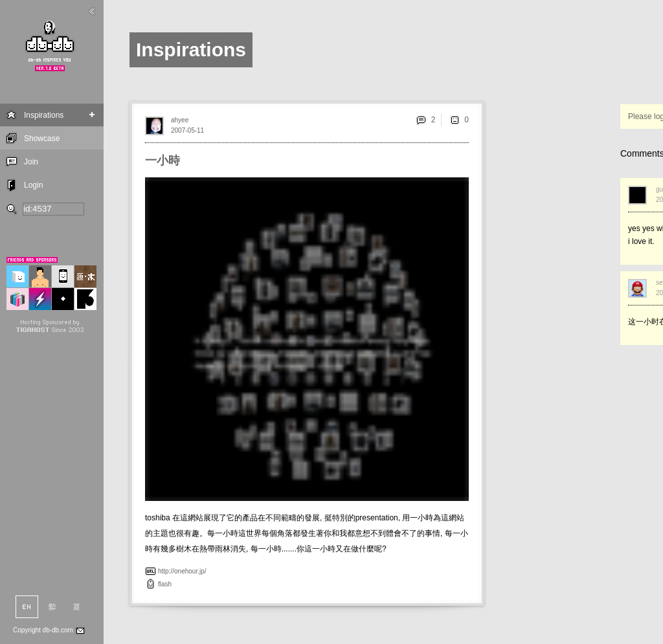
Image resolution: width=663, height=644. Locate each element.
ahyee (180, 120)
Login (33, 185)
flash (165, 584)
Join (31, 162)
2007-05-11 (187, 130)
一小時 (163, 161)
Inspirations (44, 115)
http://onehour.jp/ (182, 571)
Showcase (42, 139)
